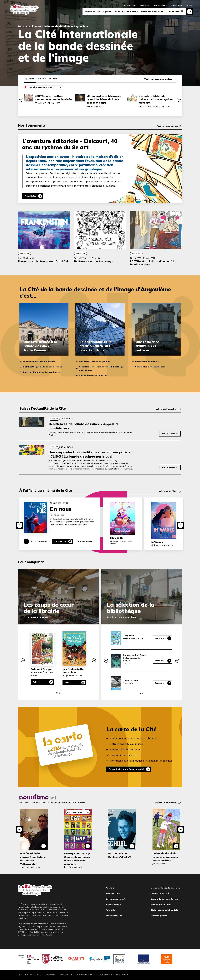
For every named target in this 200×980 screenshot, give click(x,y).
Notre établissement (152, 12)
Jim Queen (116, 538)
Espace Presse (113, 904)
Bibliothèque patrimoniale (164, 910)
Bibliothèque (159, 6)
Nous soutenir (130, 6)
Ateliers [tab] (53, 79)
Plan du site (50, 975)
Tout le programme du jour (158, 79)
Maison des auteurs (161, 904)
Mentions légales (33, 975)
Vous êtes (174, 12)
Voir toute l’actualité (165, 409)
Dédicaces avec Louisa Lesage (94, 261)
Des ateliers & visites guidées (94, 361)
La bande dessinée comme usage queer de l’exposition (165, 857)
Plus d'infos (31, 196)
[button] (21, 100)
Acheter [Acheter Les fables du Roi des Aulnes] (70, 683)
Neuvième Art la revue (126, 12)
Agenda (107, 12)
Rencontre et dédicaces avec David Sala (44, 261)
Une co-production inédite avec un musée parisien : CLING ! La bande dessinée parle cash (91, 454)
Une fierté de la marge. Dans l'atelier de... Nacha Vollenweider (33, 859)
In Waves (157, 542)
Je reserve (61, 541)
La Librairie (121, 975)
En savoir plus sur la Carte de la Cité (128, 769)
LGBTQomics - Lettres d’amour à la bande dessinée (53, 98)
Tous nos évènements (167, 126)
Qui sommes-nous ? (115, 899)
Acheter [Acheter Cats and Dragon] (38, 682)
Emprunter (160, 638)
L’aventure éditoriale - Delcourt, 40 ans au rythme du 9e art (156, 99)
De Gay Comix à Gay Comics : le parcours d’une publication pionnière (77, 859)
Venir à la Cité (93, 12)
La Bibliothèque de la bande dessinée (43, 367)
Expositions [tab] (30, 79)
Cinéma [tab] (42, 79)
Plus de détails (170, 434)
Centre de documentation (164, 899)
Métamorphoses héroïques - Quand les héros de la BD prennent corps (105, 99)
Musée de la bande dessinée (165, 888)
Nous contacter (114, 916)
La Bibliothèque (103, 975)
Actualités (111, 910)
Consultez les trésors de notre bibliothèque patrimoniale (102, 368)
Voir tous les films (167, 491)
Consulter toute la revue (164, 802)
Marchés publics (159, 916)
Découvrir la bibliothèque (123, 617)
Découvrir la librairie (37, 617)
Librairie (144, 6)
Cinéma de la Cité (160, 893)
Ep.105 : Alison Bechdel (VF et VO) (120, 855)
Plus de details (85, 541)
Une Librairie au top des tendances (42, 372)
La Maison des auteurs (147, 361)
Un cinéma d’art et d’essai (93, 376)
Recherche (190, 12)
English (190, 6)
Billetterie (176, 6)
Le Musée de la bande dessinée (39, 361)
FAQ (20, 975)
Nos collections (85, 975)
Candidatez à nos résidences (150, 367)
